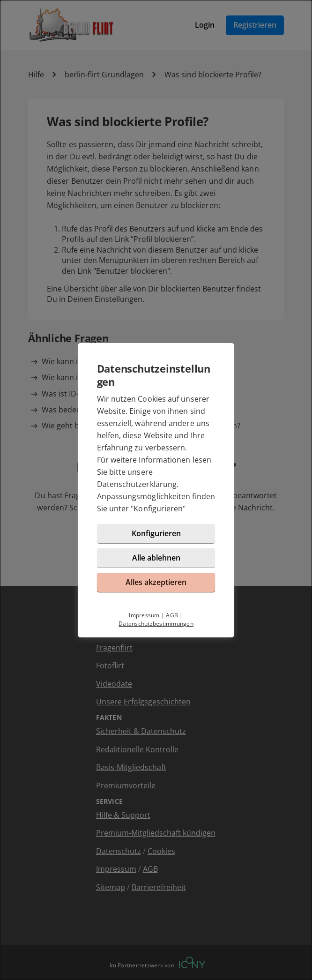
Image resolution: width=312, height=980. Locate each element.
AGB (172, 615)
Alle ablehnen (156, 558)
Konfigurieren (158, 509)
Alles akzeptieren (156, 582)
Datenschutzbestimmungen (156, 624)
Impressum (144, 615)
